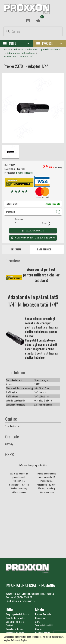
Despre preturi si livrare (17, 614)
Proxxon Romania (43, 614)
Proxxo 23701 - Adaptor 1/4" (18, 57)
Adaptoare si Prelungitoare (21, 53)
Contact (39, 629)
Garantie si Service (15, 629)
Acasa (7, 50)
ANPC (38, 622)
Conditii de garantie (15, 618)
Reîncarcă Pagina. (19, 640)
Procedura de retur (15, 633)
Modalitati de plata (15, 622)
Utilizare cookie (43, 633)
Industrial (18, 50)
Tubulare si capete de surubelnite (44, 50)
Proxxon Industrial (25, 172)
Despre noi (40, 618)
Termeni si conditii (44, 625)
